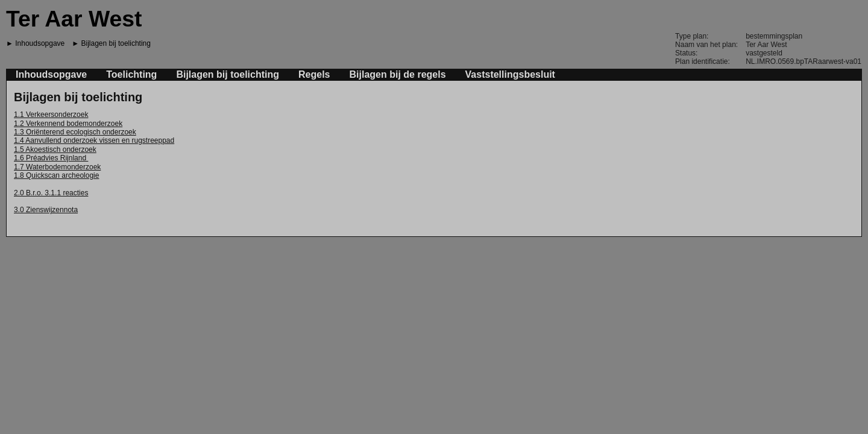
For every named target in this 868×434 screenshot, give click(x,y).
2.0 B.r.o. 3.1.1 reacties (51, 193)
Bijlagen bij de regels (398, 74)
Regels (314, 74)
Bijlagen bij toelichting (116, 43)
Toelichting (131, 74)
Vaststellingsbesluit (510, 74)
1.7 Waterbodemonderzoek (57, 167)
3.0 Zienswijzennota (46, 210)
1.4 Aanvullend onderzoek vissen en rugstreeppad (94, 140)
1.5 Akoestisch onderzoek (55, 149)
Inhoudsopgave (40, 43)
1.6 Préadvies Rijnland (51, 158)
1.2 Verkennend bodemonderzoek (68, 124)
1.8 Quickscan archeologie (56, 175)
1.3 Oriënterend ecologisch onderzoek (75, 132)
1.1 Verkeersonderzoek (51, 115)
